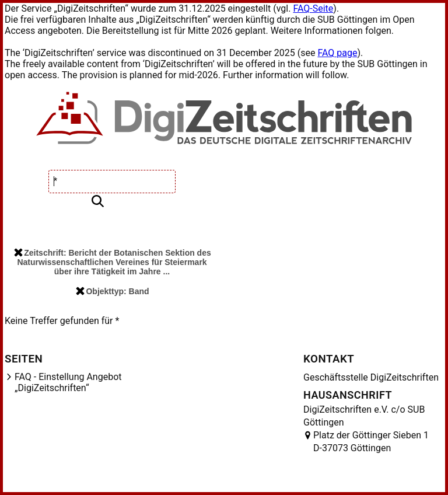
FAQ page (337, 53)
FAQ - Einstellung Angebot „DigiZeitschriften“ (68, 382)
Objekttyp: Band (112, 291)
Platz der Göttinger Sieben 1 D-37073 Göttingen (371, 442)
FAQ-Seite (313, 8)
